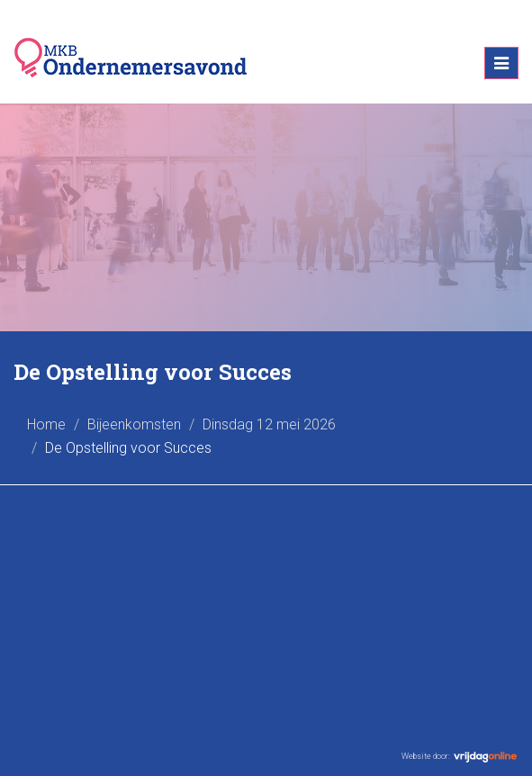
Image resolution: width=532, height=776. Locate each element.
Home (46, 424)
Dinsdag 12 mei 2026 (269, 424)
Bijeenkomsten (134, 424)
